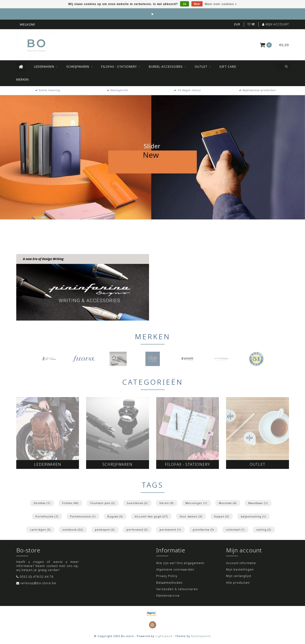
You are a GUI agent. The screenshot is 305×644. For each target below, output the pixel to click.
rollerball (235, 530)
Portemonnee (83, 516)
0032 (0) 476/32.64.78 (36, 577)
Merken (22, 80)
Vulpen (222, 516)
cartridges (40, 530)
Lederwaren (44, 67)
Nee (197, 4)
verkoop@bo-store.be (38, 583)
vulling (264, 530)
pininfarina (203, 530)
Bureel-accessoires (166, 67)
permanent (170, 530)
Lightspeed (164, 636)
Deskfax (42, 503)
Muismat (228, 503)
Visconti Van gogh (151, 516)
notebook (73, 530)
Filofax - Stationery (119, 67)
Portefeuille (47, 516)
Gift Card (228, 67)
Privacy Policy (167, 576)
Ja (185, 4)
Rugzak (115, 516)
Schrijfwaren (78, 67)
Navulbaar (258, 503)
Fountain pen (103, 503)
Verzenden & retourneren (177, 589)
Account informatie (241, 563)
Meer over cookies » (221, 4)
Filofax (70, 503)
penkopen (105, 530)
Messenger (196, 503)
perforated (137, 530)
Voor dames (191, 516)
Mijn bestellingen (240, 569)
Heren (167, 503)
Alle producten (238, 583)
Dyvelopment (201, 636)
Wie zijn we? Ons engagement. (181, 563)
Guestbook (137, 503)
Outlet (201, 67)
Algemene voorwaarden (175, 569)
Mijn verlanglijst (239, 576)
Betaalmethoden (169, 583)
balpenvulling (253, 516)
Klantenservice (168, 596)
